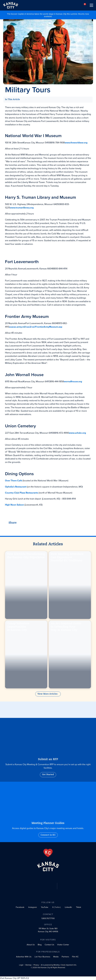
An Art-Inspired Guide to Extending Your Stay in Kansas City (66, 627)
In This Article (12, 99)
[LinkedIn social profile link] (68, 908)
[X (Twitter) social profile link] (56, 908)
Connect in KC (48, 835)
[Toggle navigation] (91, 5)
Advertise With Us (24, 957)
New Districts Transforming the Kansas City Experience (26, 556)
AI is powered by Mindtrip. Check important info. (59, 965)
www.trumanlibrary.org (22, 208)
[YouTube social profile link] (44, 908)
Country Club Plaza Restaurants (22, 493)
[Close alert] (95, 13)
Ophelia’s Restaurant (16, 487)
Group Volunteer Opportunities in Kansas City (18, 627)
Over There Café (14, 481)
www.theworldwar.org (76, 143)
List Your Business (42, 957)
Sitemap (28, 965)
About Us (31, 945)
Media (56, 957)
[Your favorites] (85, 5)
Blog (40, 945)
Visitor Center (63, 945)
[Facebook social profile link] (19, 908)
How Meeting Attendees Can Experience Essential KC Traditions (67, 558)
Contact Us (49, 945)
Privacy (36, 965)
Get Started (48, 775)
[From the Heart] (48, 853)
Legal (21, 965)
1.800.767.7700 (48, 919)
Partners (65, 957)
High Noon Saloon (15, 505)
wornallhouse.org (73, 382)
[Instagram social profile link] (32, 908)
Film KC (75, 957)
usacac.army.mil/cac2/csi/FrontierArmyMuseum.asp (36, 327)
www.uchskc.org (77, 433)
